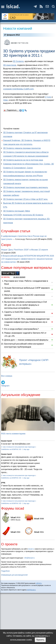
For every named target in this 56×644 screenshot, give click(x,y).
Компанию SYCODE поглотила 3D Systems (23, 215)
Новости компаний (18, 28)
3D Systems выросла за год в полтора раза (23, 160)
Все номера (7, 376)
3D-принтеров (10, 65)
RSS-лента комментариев (13, 434)
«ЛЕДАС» (39, 583)
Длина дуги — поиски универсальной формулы (26, 340)
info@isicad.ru (29, 558)
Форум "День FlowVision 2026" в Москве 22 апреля (25, 250)
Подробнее (5, 571)
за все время (19, 277)
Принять (40, 640)
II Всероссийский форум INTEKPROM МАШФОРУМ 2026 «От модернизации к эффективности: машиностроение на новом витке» (28, 259)
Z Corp (48, 97)
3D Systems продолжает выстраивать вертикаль (26, 187)
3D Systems (18, 61)
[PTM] (3, 483)
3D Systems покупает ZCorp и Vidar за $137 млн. (26, 199)
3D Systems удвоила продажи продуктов (22, 148)
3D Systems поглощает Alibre (17, 211)
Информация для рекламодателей (14, 575)
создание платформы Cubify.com (18, 89)
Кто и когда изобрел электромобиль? (21, 329)
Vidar (5, 100)
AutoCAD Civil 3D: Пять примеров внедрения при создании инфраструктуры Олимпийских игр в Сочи (27, 322)
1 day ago (26, 449)
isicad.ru (31, 549)
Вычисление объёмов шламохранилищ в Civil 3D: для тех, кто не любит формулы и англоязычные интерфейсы (26, 305)
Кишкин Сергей (7, 441)
